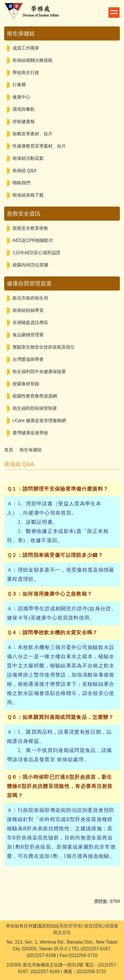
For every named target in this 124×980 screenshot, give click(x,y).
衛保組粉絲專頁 (28, 310)
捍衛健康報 (24, 122)
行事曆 (19, 85)
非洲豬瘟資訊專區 (30, 323)
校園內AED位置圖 (30, 265)
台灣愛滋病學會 (28, 359)
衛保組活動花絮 (28, 158)
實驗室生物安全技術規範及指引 (44, 347)
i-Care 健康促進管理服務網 (39, 421)
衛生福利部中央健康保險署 (39, 372)
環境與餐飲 (24, 109)
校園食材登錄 (26, 384)
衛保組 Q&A (24, 171)
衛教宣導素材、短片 (33, 134)
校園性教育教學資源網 (35, 396)
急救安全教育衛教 (30, 228)
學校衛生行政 (26, 73)
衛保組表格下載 (28, 195)
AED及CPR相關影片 (33, 240)
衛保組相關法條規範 (33, 60)
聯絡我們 (21, 183)
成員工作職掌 (26, 48)
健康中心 (21, 97)
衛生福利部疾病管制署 (35, 408)
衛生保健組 (31, 450)
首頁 (9, 450)
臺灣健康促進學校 (30, 433)
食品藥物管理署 (28, 335)
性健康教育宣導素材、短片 (39, 146)
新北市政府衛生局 (30, 298)
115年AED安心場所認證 (36, 253)
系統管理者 (70, 926)
